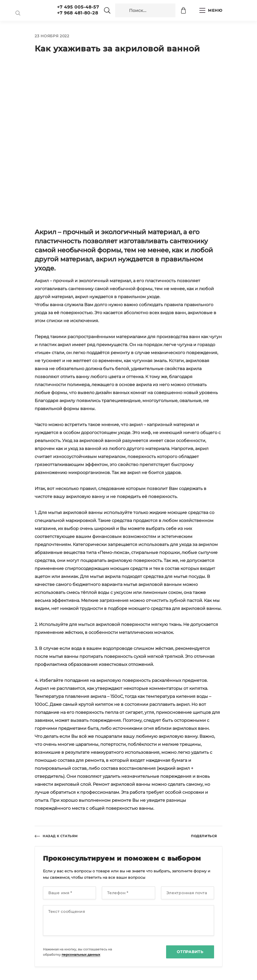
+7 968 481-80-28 (78, 13)
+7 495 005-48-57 (78, 7)
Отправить (190, 952)
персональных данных (81, 955)
